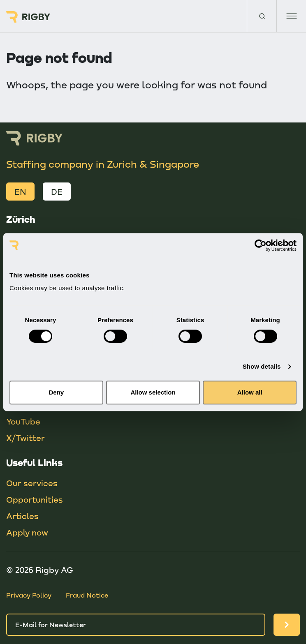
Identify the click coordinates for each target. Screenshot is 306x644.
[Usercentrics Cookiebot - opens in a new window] (261, 245)
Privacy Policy (29, 595)
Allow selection (153, 392)
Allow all (250, 392)
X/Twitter (25, 438)
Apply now (27, 532)
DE (57, 192)
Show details (262, 366)
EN (20, 192)
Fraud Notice (87, 595)
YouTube (23, 421)
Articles (22, 516)
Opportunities (35, 499)
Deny (56, 392)
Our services (32, 483)
